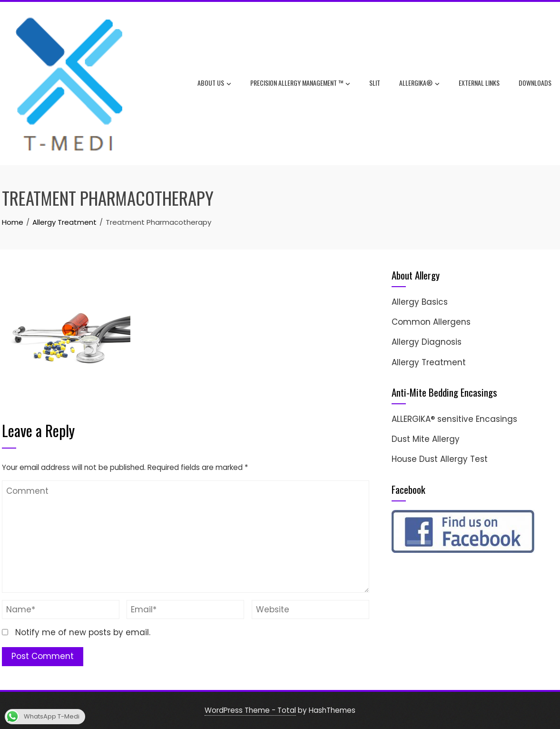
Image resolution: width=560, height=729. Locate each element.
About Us (214, 84)
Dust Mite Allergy (426, 439)
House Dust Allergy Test (440, 459)
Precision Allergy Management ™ (300, 84)
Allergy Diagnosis (427, 342)
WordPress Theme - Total (250, 710)
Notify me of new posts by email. (83, 632)
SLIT (375, 83)
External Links (479, 83)
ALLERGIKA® (419, 84)
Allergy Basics (420, 302)
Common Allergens (431, 322)
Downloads (535, 83)
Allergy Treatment (429, 362)
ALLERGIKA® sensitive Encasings (454, 419)
